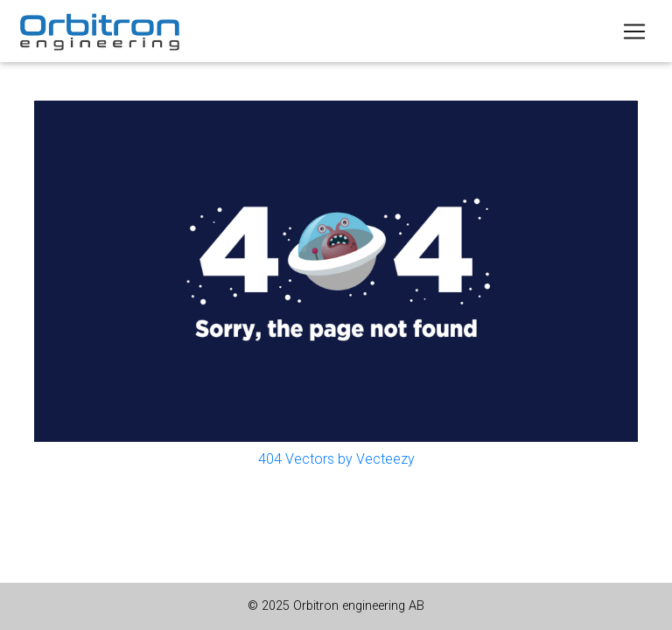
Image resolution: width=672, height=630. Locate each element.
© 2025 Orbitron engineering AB (336, 606)
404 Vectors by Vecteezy (336, 459)
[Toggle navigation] (634, 31)
